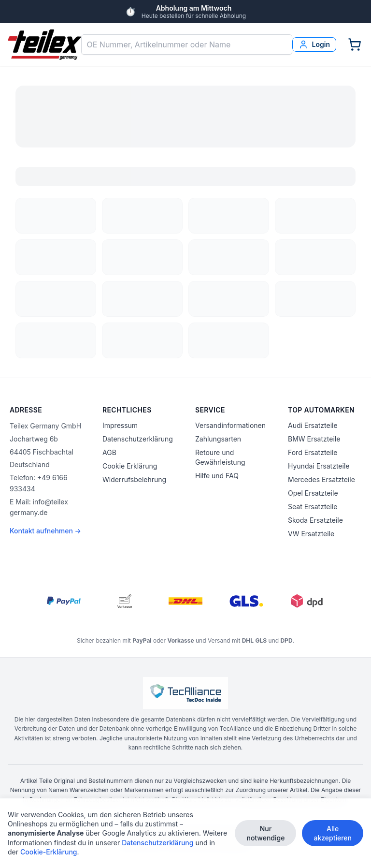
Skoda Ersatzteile (315, 520)
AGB (109, 452)
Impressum (120, 425)
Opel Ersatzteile (313, 493)
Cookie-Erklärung (49, 852)
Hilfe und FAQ (217, 476)
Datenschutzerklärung (138, 439)
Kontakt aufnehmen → (45, 531)
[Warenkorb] (355, 44)
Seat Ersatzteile (313, 507)
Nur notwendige (265, 833)
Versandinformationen (230, 425)
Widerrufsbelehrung (134, 479)
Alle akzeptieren (333, 833)
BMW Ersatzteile (314, 439)
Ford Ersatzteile (313, 452)
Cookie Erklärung (130, 466)
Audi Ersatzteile (313, 425)
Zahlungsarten (218, 439)
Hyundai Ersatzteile (319, 466)
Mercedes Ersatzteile (321, 479)
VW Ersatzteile (311, 534)
